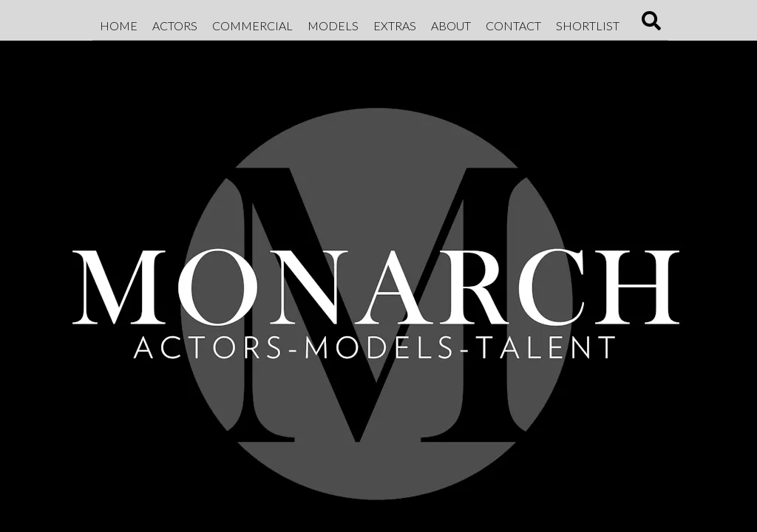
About (451, 25)
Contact (513, 25)
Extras (395, 25)
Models (333, 25)
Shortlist (588, 25)
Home (119, 25)
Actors (175, 25)
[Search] (651, 25)
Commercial (252, 25)
